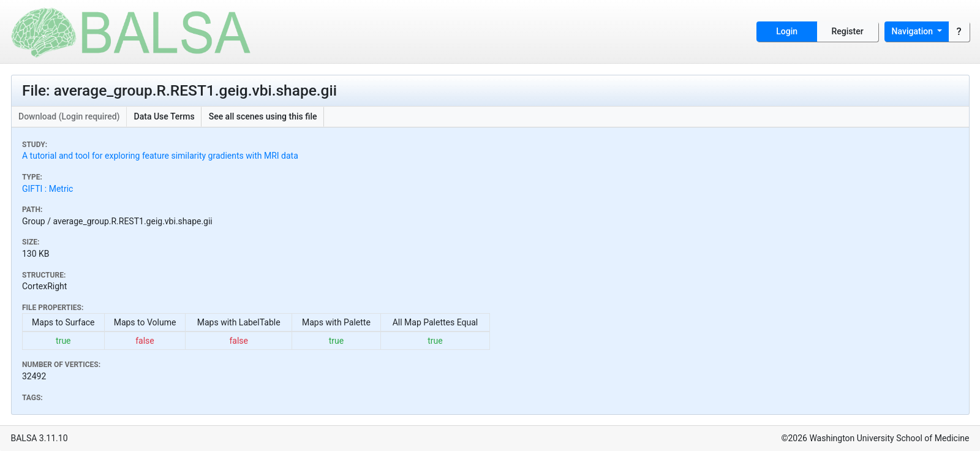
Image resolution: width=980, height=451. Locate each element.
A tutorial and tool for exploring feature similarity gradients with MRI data (160, 156)
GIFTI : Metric (47, 189)
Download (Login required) (69, 116)
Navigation (914, 31)
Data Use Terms (164, 116)
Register (848, 31)
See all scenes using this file (263, 116)
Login (787, 31)
